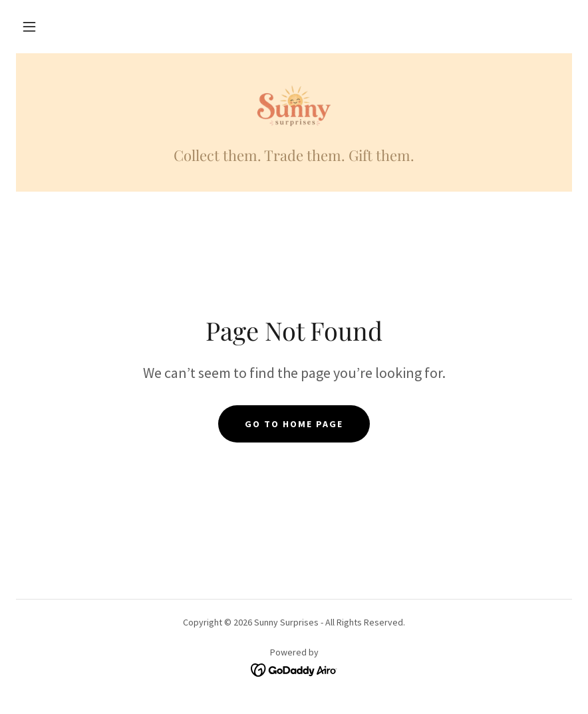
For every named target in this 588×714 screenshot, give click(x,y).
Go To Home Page (294, 424)
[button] (29, 27)
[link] (294, 106)
